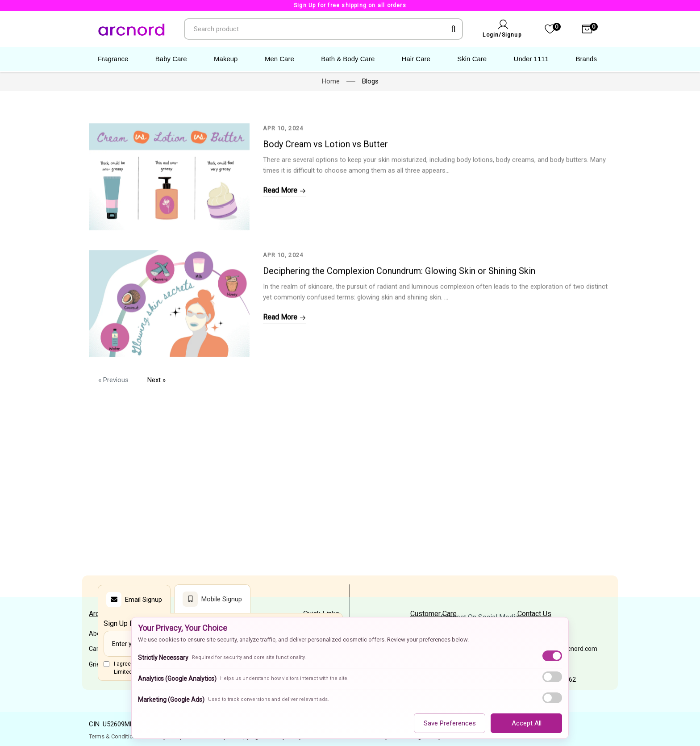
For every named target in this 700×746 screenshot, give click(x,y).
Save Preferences (450, 723)
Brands (586, 59)
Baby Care (171, 59)
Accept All (527, 723)
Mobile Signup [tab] (212, 599)
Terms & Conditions (114, 736)
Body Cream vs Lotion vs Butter (325, 172)
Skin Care (472, 59)
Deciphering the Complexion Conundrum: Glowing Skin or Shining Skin (399, 311)
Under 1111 (531, 59)
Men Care (279, 59)
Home (331, 81)
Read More (285, 219)
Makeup (226, 59)
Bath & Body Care (348, 59)
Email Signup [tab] (134, 600)
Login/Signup (502, 35)
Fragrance (113, 59)
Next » (156, 380)
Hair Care (416, 59)
